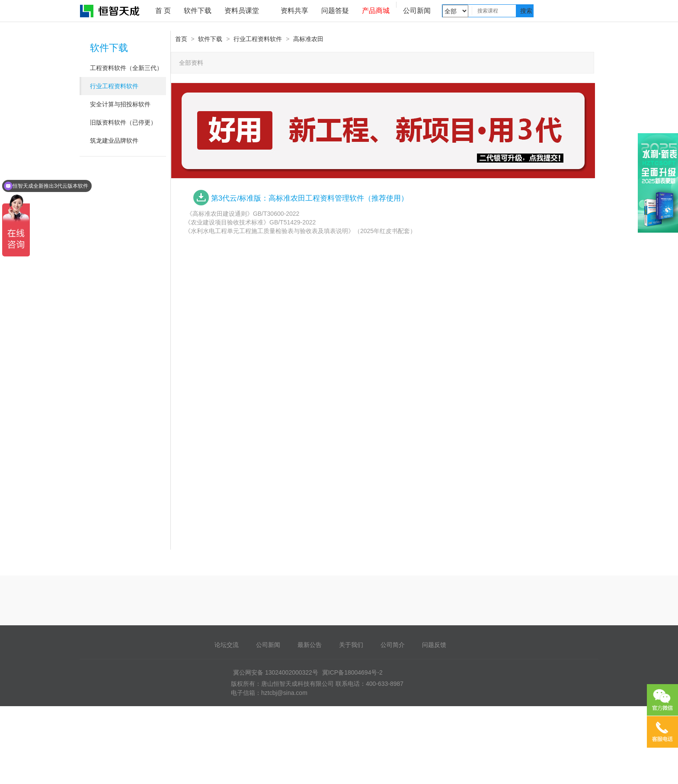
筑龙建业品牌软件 (114, 141)
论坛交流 (227, 645)
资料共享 (294, 11)
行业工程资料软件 (114, 86)
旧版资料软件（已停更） (123, 122)
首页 (181, 39)
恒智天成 (110, 11)
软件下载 (198, 11)
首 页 (163, 11)
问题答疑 (335, 11)
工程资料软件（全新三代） (126, 68)
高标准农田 (308, 39)
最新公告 (310, 645)
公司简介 (393, 645)
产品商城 (376, 11)
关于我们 (351, 645)
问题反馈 (434, 645)
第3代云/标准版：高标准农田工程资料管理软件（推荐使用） (310, 198)
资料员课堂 (242, 11)
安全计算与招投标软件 (120, 104)
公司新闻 (417, 11)
